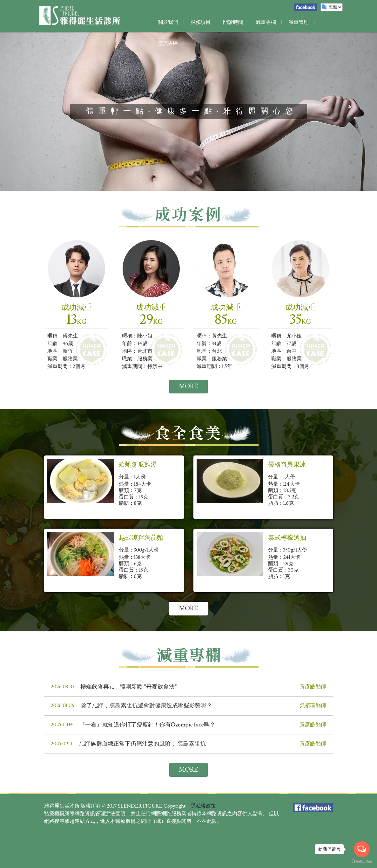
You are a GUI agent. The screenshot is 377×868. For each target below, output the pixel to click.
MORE (188, 387)
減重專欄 (263, 22)
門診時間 (232, 22)
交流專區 (327, 22)
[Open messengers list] (362, 849)
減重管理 (295, 22)
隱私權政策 (203, 809)
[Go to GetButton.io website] (362, 861)
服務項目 (200, 22)
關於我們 (168, 22)
